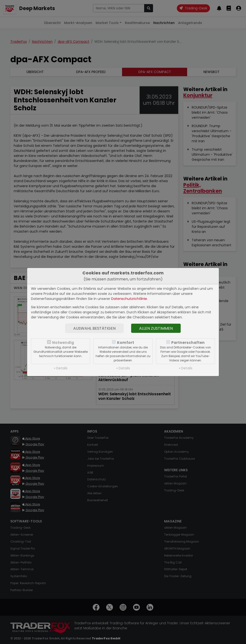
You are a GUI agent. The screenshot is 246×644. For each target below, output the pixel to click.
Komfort (126, 343)
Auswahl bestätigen (94, 328)
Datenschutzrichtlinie (129, 299)
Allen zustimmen (156, 328)
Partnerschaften (188, 343)
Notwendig (63, 343)
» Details (61, 368)
